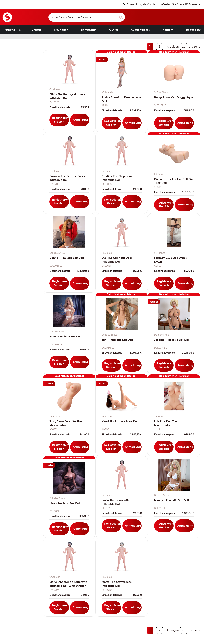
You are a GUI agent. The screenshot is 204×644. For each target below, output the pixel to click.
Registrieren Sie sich (60, 120)
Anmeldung (81, 120)
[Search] (87, 17)
